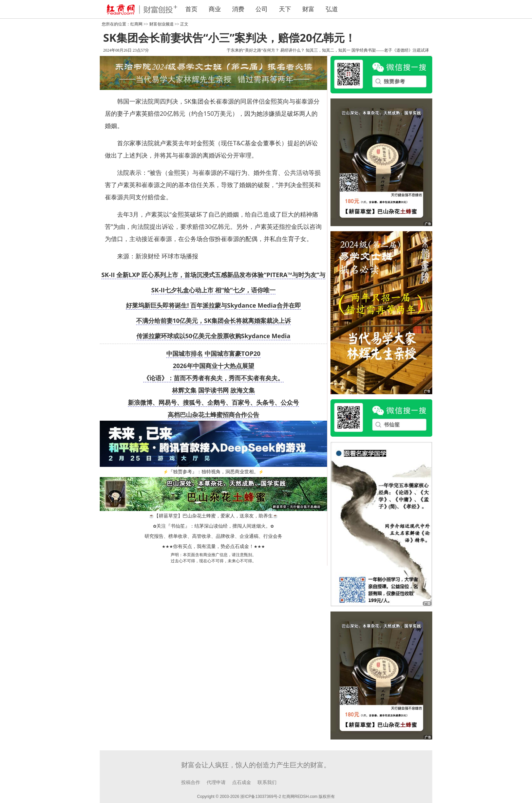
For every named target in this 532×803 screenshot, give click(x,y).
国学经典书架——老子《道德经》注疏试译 (390, 50)
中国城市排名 (185, 353)
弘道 (332, 9)
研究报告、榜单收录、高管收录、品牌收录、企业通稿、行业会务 (213, 536)
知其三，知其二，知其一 (328, 50)
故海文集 (243, 390)
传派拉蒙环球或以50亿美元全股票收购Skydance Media (213, 336)
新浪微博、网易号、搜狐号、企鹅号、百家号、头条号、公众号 (213, 402)
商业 (215, 9)
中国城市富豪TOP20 (233, 353)
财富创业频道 (161, 24)
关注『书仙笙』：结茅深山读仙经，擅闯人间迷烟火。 (213, 526)
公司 (262, 9)
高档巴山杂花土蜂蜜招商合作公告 (213, 415)
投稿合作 (191, 782)
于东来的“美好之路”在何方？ (253, 50)
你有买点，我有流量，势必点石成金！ (213, 546)
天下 (285, 9)
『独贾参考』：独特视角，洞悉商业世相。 (213, 472)
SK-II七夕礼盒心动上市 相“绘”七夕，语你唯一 (213, 290)
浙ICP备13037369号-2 (261, 797)
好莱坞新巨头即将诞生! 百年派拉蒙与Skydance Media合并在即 (213, 305)
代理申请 (216, 782)
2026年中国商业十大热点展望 (213, 366)
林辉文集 (184, 390)
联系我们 (267, 782)
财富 (308, 9)
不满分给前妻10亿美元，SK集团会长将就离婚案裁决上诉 (213, 321)
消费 (238, 9)
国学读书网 (213, 390)
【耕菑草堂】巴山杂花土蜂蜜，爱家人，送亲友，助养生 (213, 516)
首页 (191, 9)
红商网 (136, 24)
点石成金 (242, 782)
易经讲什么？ (292, 50)
